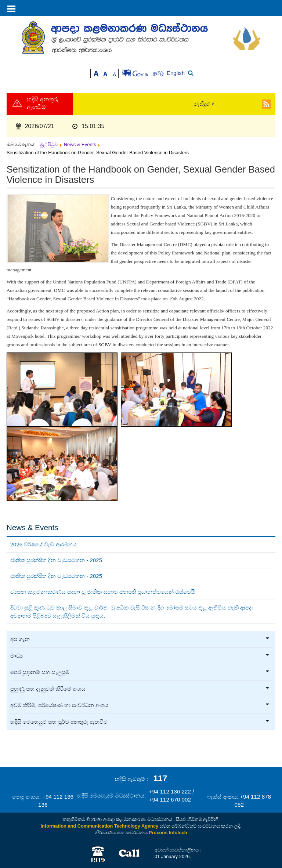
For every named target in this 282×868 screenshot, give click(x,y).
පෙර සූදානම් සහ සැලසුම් (140, 672)
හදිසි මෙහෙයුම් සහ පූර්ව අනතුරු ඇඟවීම (140, 722)
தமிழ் (159, 73)
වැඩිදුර (201, 104)
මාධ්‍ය (140, 656)
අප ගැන (140, 639)
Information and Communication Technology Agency (100, 826)
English (176, 73)
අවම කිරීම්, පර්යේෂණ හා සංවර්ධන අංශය (140, 705)
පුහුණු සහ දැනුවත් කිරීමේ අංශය (140, 689)
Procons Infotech (168, 833)
